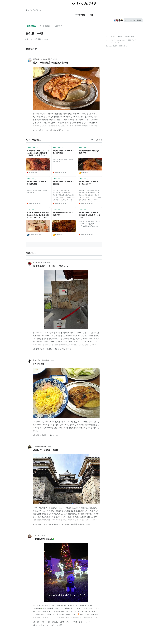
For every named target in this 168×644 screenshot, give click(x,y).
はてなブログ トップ (33, 10)
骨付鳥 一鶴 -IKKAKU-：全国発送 (63, 183)
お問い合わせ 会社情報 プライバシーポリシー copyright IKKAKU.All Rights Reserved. (89, 224)
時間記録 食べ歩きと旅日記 (43, 59)
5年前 (44, 535)
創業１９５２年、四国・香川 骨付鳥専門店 (63, 161)
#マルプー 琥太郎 (55, 625)
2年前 (55, 59)
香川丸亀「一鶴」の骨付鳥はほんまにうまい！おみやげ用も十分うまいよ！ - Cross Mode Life (38, 215)
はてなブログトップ (113, 42)
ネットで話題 (45, 26)
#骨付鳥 (53, 130)
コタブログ (37, 535)
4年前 (52, 360)
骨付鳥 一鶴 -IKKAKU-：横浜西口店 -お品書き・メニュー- (89, 215)
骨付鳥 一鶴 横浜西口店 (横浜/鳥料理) (89, 152)
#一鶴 (35, 130)
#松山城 (74, 524)
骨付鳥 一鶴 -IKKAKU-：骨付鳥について (89, 183)
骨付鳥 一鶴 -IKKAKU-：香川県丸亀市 (63, 152)
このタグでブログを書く (133, 20)
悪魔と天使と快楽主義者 (41, 360)
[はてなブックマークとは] (40, 140)
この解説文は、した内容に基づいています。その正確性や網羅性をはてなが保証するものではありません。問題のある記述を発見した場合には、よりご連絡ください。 (37, 40)
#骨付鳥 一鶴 (63, 130)
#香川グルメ (43, 130)
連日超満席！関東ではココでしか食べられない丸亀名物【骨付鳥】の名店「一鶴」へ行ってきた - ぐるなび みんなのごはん (38, 153)
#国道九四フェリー (40, 524)
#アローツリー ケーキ (82, 622)
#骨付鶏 (36, 435)
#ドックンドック (39, 625)
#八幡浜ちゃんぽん (56, 524)
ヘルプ (125, 40)
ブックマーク (32, 147)
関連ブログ (58, 26)
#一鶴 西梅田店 (52, 622)
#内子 (67, 524)
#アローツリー (66, 622)
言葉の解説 (31, 26)
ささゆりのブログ (39, 263)
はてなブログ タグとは (113, 40)
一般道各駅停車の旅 (40, 446)
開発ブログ (132, 40)
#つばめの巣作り (65, 349)
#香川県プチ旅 (39, 349)
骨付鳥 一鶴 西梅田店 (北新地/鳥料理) (63, 214)
